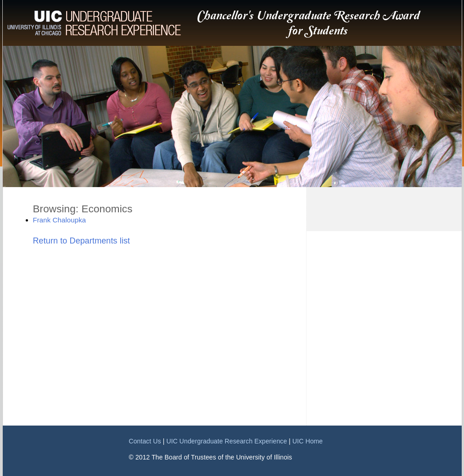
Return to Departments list (82, 241)
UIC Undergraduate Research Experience (226, 441)
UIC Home (307, 441)
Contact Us (145, 441)
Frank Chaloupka (60, 220)
